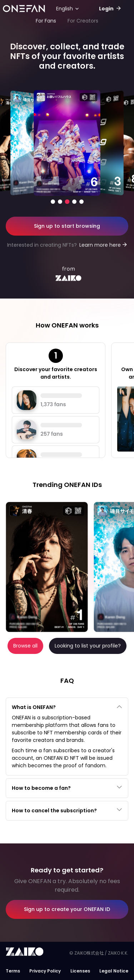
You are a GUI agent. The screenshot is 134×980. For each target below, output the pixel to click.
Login (107, 9)
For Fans (46, 21)
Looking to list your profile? (88, 646)
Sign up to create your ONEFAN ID (67, 909)
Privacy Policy (45, 971)
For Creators (83, 21)
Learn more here (100, 245)
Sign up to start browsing (67, 226)
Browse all (25, 646)
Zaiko (26, 952)
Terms (13, 971)
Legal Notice (114, 971)
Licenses (80, 971)
